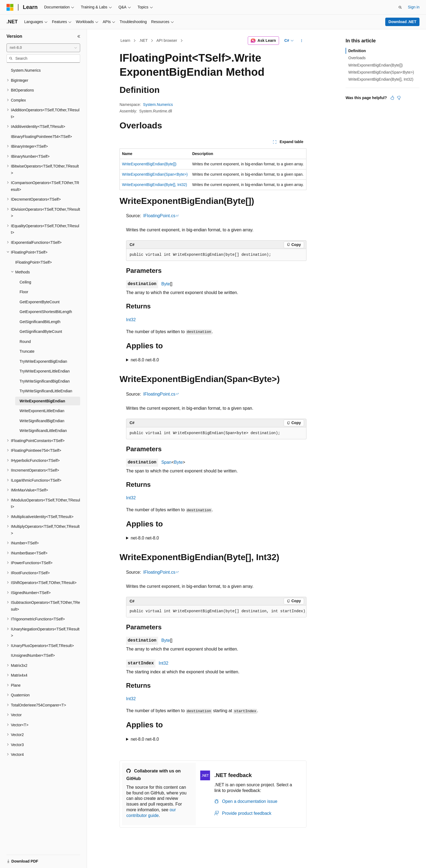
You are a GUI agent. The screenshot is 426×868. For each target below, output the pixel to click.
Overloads (357, 58)
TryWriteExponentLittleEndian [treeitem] (45, 371)
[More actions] (302, 41)
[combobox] (43, 48)
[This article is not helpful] (399, 98)
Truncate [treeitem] (27, 351)
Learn (126, 40)
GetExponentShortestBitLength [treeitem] (46, 312)
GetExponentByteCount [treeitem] (40, 302)
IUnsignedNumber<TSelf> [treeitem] (33, 655)
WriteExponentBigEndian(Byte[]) (149, 164)
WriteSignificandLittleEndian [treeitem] (43, 431)
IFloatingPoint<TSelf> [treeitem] (34, 262)
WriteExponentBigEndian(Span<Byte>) (155, 174)
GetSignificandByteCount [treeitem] (41, 332)
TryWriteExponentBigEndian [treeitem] (43, 361)
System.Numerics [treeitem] (26, 70)
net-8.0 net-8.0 (145, 360)
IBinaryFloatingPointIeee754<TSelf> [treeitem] (41, 137)
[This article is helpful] (392, 98)
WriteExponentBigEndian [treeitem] (42, 401)
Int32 (131, 320)
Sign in (414, 7)
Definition (357, 51)
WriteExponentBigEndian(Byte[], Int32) (154, 185)
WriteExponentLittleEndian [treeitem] (42, 411)
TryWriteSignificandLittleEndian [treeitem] (46, 391)
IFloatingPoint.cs (159, 216)
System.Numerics (158, 105)
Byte (166, 284)
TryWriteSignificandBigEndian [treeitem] (45, 381)
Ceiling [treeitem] (25, 282)
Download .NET (402, 22)
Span (166, 462)
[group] (216, 611)
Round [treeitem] (25, 342)
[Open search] (400, 7)
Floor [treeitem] (24, 292)
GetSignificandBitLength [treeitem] (40, 322)
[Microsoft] (10, 7)
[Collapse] (79, 36)
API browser (167, 40)
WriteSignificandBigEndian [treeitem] (42, 421)
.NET (143, 40)
